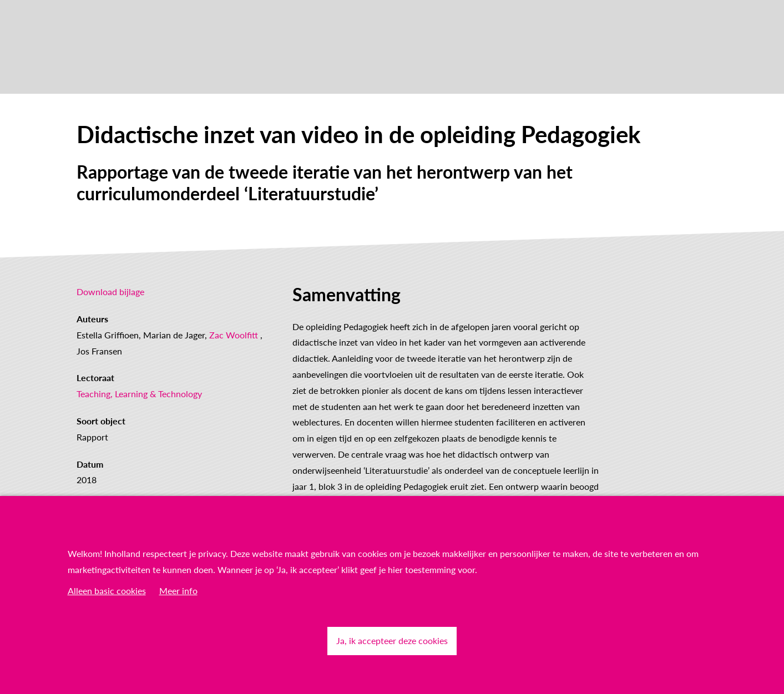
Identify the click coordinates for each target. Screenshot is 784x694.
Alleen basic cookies (107, 591)
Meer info (178, 591)
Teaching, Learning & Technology (139, 394)
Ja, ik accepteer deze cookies (392, 640)
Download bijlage (110, 292)
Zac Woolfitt (234, 335)
